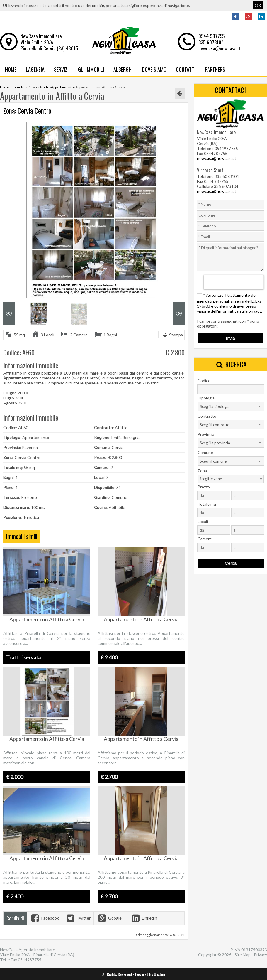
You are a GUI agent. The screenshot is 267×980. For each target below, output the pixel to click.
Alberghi (123, 69)
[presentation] (234, 282)
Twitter (78, 918)
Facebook (44, 918)
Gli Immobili (91, 69)
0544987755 (30, 960)
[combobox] (231, 406)
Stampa (172, 335)
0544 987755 (211, 36)
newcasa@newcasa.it (219, 48)
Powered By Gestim (150, 974)
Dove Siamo (154, 69)
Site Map (243, 955)
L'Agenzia (35, 69)
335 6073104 (211, 42)
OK (258, 5)
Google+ (110, 918)
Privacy (260, 955)
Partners (215, 69)
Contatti (186, 69)
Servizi (61, 69)
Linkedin (144, 918)
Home (11, 69)
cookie (98, 5)
